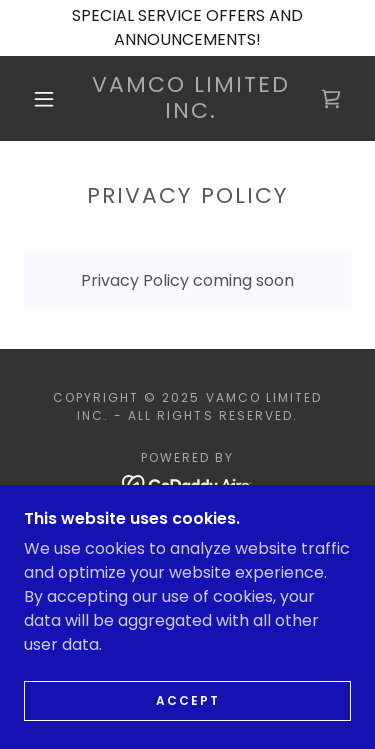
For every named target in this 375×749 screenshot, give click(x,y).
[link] (191, 98)
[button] (44, 99)
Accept (188, 728)
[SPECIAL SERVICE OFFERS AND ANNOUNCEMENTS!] (187, 28)
